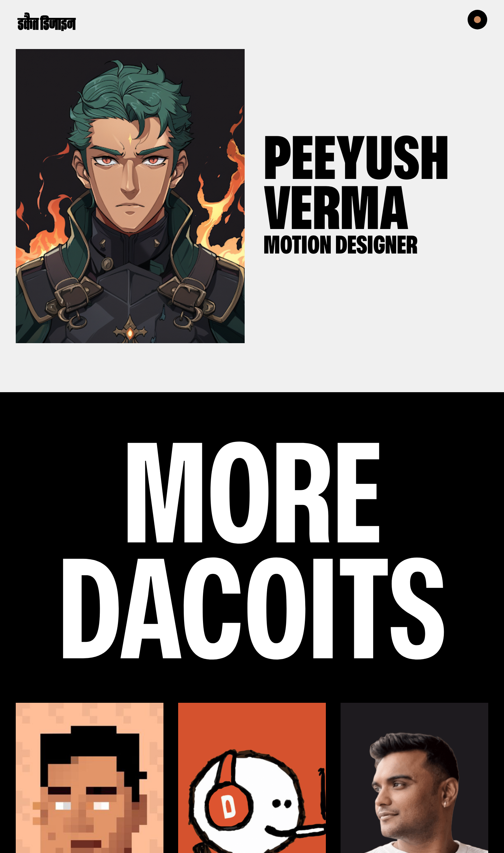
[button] (483, 21)
